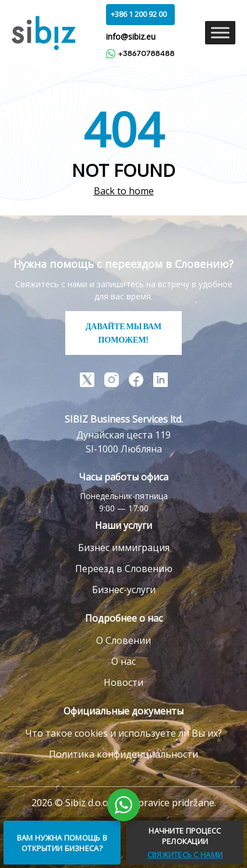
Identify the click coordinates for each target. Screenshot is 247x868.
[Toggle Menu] (220, 33)
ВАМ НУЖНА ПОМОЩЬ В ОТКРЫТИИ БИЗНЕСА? (62, 843)
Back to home (124, 191)
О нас (123, 661)
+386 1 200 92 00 (139, 14)
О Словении (123, 640)
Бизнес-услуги (124, 590)
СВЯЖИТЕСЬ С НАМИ (185, 855)
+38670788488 (140, 53)
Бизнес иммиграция (124, 548)
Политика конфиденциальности (123, 754)
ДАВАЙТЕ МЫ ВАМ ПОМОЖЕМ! (124, 333)
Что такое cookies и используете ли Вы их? (123, 733)
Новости (123, 682)
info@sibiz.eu (131, 36)
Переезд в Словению (124, 569)
